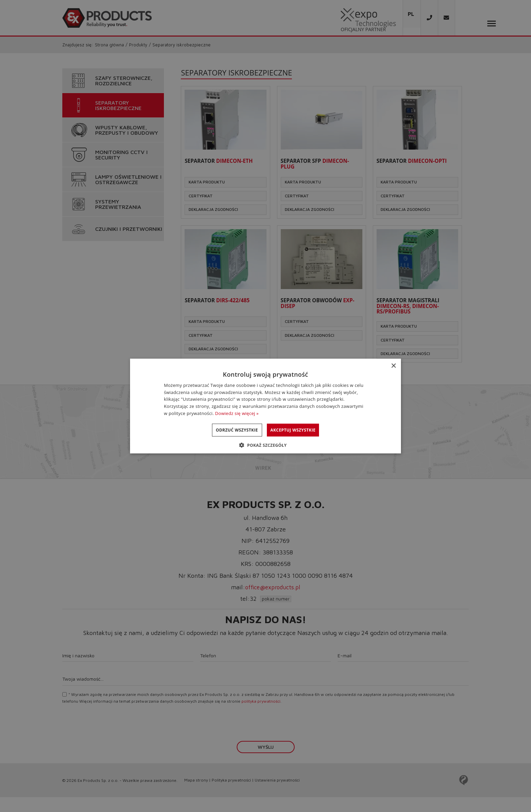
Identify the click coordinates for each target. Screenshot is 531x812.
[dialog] (265, 406)
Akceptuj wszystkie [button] (300, 430)
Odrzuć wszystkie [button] (230, 430)
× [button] (393, 366)
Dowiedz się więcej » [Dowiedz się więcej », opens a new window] (237, 413)
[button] (265, 445)
